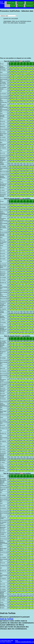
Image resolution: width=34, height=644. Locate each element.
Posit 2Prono (14, 64)
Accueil (13, 6)
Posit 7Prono (29, 64)
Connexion (30, 3)
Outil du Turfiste (7, 619)
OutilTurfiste (11, 3)
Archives (21, 6)
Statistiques (29, 6)
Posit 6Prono (26, 64)
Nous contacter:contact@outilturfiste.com (25, 641)
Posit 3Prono (17, 64)
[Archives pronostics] (8, 16)
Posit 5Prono (23, 64)
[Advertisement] (16, 41)
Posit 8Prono (32, 64)
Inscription (21, 3)
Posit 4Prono (20, 64)
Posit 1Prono (10, 64)
